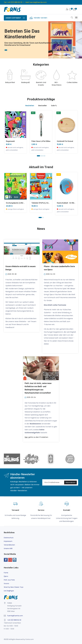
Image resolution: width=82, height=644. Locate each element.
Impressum (8, 541)
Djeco (6, 576)
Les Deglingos (9, 591)
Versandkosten (9, 545)
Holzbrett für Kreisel (65, 141)
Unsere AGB (8, 548)
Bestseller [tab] (43, 106)
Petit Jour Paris (9, 580)
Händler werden (40, 18)
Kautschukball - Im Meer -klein (69, 203)
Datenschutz (9, 538)
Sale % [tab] (54, 106)
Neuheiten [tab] (30, 106)
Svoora (6, 583)
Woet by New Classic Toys (14, 587)
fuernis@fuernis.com (38, 2)
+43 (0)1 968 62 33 (15, 2)
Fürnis (6, 573)
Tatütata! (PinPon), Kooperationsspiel (46, 203)
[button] (38, 156)
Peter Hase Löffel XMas (41, 141)
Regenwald (10, 141)
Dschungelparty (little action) (18, 203)
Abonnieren (70, 482)
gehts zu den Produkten (36, 437)
